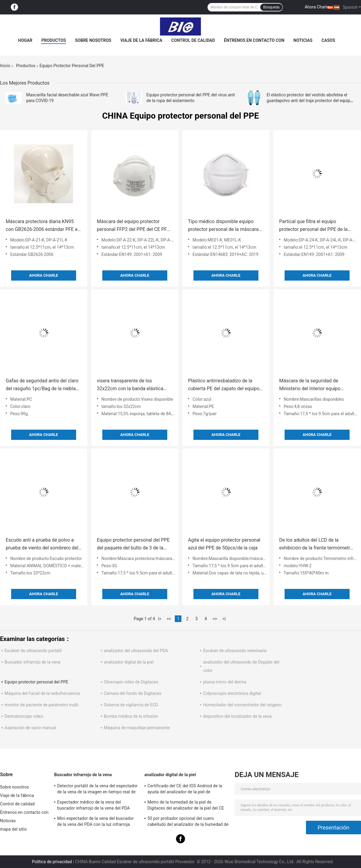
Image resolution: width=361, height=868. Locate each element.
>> (215, 619)
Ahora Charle (317, 7)
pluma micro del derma (225, 682)
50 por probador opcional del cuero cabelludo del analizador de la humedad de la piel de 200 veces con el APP (188, 822)
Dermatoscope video (24, 716)
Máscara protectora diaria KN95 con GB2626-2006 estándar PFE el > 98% (42, 226)
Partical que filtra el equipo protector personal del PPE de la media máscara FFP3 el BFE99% (314, 226)
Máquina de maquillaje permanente (137, 728)
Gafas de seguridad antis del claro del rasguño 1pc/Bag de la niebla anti (42, 385)
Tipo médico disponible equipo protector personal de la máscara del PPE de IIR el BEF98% (223, 226)
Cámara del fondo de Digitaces (133, 693)
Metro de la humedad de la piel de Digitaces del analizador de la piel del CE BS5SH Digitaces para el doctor (186, 806)
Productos (54, 40)
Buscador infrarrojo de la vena (32, 662)
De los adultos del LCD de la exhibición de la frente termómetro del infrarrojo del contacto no (316, 544)
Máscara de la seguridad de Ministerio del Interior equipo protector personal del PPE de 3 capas (313, 385)
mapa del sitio (13, 829)
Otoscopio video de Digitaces (131, 682)
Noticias (303, 40)
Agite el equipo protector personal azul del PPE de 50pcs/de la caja (224, 544)
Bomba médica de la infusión (131, 716)
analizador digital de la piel (129, 662)
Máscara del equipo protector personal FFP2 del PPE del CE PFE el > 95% (133, 226)
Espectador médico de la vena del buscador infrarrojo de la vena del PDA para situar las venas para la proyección (95, 806)
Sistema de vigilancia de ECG (131, 705)
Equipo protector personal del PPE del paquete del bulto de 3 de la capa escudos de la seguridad (133, 544)
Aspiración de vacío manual (30, 728)
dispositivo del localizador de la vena (237, 716)
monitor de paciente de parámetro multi (42, 705)
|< (160, 619)
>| (224, 619)
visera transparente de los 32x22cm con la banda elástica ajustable (130, 385)
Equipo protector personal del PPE (36, 682)
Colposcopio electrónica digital (232, 693)
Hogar (25, 40)
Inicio (5, 66)
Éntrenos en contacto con (254, 40)
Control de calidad (193, 40)
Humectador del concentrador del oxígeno (242, 705)
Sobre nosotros (93, 40)
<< (169, 619)
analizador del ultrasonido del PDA (136, 651)
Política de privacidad (52, 862)
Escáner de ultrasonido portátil (33, 651)
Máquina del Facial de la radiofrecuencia (42, 693)
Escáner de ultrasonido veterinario (235, 651)
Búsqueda (271, 7)
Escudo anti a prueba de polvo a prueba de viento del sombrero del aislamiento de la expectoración (42, 544)
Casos (328, 40)
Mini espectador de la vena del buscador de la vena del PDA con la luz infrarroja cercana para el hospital (95, 822)
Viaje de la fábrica (141, 40)
